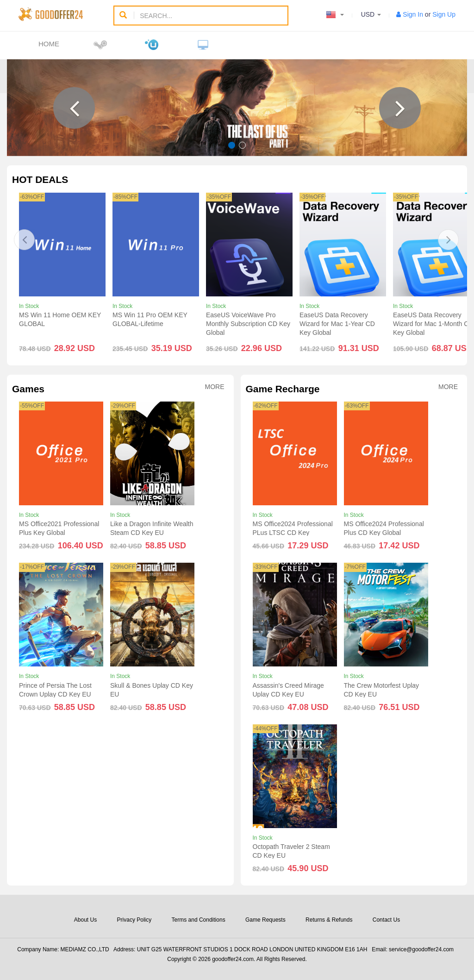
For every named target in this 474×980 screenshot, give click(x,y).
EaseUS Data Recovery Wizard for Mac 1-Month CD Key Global (433, 324)
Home (49, 44)
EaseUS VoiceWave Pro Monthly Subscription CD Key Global (248, 324)
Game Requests (265, 920)
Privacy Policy (134, 920)
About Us (85, 920)
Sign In (413, 14)
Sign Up (444, 14)
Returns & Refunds (329, 920)
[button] (74, 108)
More (215, 387)
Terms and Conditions (199, 920)
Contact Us (386, 920)
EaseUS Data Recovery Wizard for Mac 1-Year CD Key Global (337, 324)
